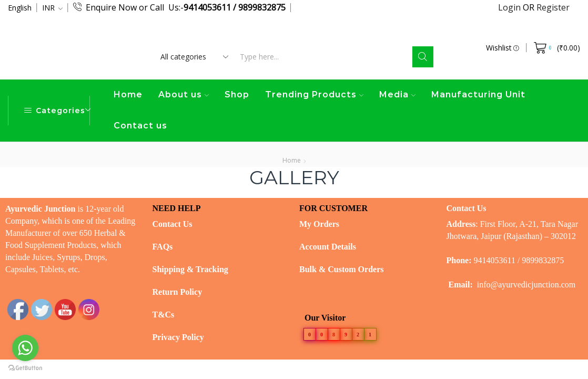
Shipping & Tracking (190, 269)
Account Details (328, 247)
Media (397, 94)
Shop (237, 94)
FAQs (163, 247)
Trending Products (314, 94)
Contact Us (173, 224)
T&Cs (164, 315)
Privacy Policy (178, 337)
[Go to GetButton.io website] (25, 368)
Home (128, 94)
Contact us (140, 126)
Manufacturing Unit (478, 94)
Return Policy (178, 292)
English (20, 8)
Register (553, 7)
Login (510, 7)
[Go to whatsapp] (25, 348)
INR (48, 8)
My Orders (319, 224)
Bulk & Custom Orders (341, 269)
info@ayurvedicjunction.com (526, 285)
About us (184, 94)
